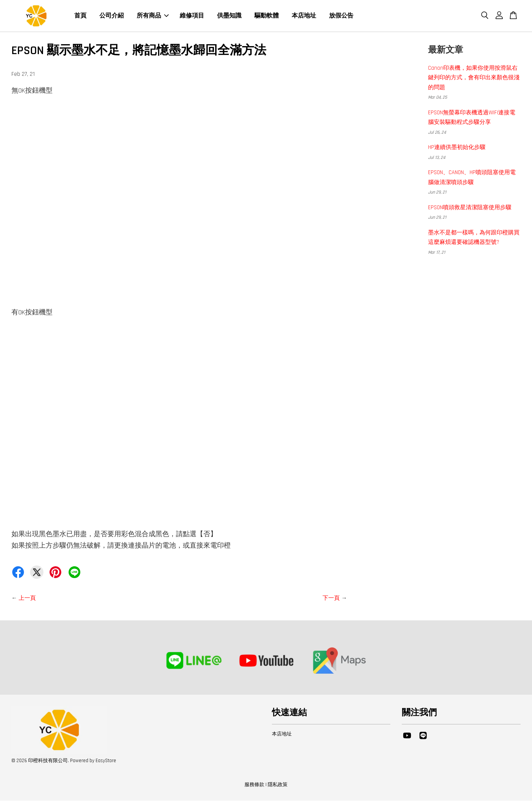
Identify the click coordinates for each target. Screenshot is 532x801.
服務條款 (254, 785)
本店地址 (304, 16)
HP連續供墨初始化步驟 (457, 148)
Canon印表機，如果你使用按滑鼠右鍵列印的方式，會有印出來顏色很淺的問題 (474, 78)
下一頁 (331, 599)
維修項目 (192, 16)
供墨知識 (229, 16)
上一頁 (27, 599)
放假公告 (341, 16)
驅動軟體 (267, 16)
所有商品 (153, 16)
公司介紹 (112, 16)
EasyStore (106, 761)
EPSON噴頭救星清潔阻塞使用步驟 (470, 208)
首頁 (80, 16)
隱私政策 (278, 785)
